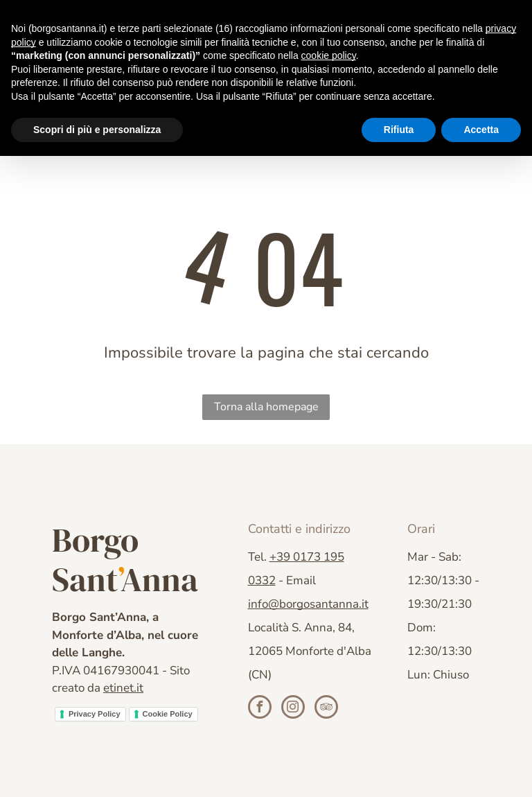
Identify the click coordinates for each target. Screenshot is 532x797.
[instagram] (293, 709)
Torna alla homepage (266, 407)
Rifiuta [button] (399, 130)
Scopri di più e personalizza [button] (97, 130)
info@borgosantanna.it (308, 604)
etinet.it (123, 688)
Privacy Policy (95, 714)
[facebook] (260, 709)
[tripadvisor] (326, 709)
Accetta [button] (481, 130)
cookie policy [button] (329, 55)
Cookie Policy (168, 714)
